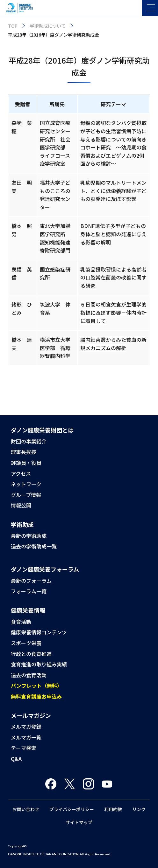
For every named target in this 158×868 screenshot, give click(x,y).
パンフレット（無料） (36, 685)
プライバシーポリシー (72, 809)
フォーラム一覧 (29, 591)
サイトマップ (79, 822)
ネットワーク (26, 484)
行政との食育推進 (31, 654)
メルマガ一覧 (26, 737)
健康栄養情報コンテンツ (39, 632)
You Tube (107, 784)
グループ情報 (26, 495)
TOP (13, 26)
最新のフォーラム (31, 581)
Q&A (16, 759)
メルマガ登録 (26, 727)
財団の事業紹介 (29, 441)
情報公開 (21, 505)
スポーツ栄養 (26, 643)
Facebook (51, 784)
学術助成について (48, 26)
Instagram (88, 784)
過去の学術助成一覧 (34, 546)
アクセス (21, 473)
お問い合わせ (26, 809)
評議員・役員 (26, 463)
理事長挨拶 (24, 452)
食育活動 (21, 622)
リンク (139, 809)
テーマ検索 (24, 748)
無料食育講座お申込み (36, 696)
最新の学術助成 (29, 536)
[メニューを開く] (150, 8)
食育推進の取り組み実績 (39, 664)
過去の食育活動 (29, 675)
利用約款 (113, 809)
